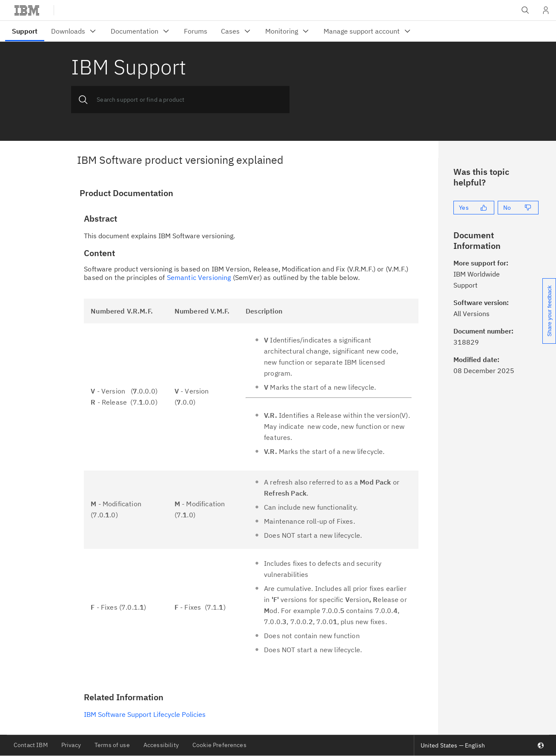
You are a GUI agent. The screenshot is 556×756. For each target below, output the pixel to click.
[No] (518, 208)
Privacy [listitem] (71, 745)
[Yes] (474, 208)
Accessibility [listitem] (161, 745)
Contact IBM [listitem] (31, 745)
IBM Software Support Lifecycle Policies (145, 714)
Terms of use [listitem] (112, 745)
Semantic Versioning (199, 277)
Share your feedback (549, 311)
